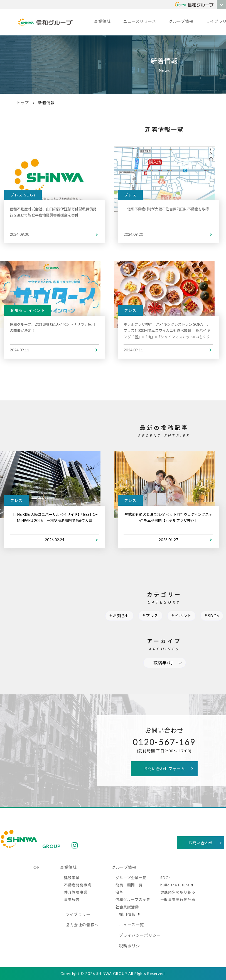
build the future (175, 885)
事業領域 (102, 21)
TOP (35, 867)
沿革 (119, 892)
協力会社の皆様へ (82, 925)
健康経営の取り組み (178, 892)
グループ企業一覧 (131, 878)
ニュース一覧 (132, 925)
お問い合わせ (201, 843)
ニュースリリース (140, 21)
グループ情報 (181, 21)
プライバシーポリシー (140, 935)
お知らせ (121, 616)
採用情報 (127, 914)
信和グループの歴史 (133, 899)
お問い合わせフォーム (164, 769)
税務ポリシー (132, 946)
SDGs (213, 616)
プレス (152, 616)
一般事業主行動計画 (178, 899)
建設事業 (72, 878)
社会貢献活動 (127, 907)
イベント (183, 616)
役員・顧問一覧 (129, 885)
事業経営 (72, 899)
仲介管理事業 (76, 892)
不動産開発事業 (78, 885)
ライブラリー (78, 914)
